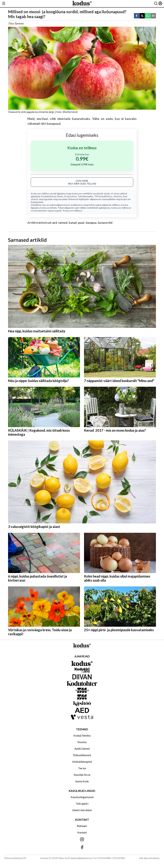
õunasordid (105, 223)
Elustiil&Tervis (82, 775)
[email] (153, 16)
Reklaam (82, 826)
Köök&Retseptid (82, 762)
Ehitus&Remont (82, 755)
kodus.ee (77, 193)
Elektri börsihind (82, 810)
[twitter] (142, 16)
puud (81, 223)
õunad (73, 223)
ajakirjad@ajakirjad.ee (81, 858)
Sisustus (82, 742)
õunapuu (91, 223)
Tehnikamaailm (85, 196)
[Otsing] (156, 4)
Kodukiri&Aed (48, 196)
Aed (125, 196)
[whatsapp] (148, 16)
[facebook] (137, 16)
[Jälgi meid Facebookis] (82, 847)
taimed (63, 223)
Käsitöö (118, 196)
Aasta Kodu (82, 781)
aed (55, 223)
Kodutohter (70, 196)
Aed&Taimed (82, 749)
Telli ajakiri (82, 804)
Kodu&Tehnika (82, 735)
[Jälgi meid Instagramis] (82, 840)
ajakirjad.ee (105, 208)
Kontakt (82, 832)
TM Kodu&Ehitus (103, 196)
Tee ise (82, 768)
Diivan (60, 196)
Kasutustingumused (82, 797)
